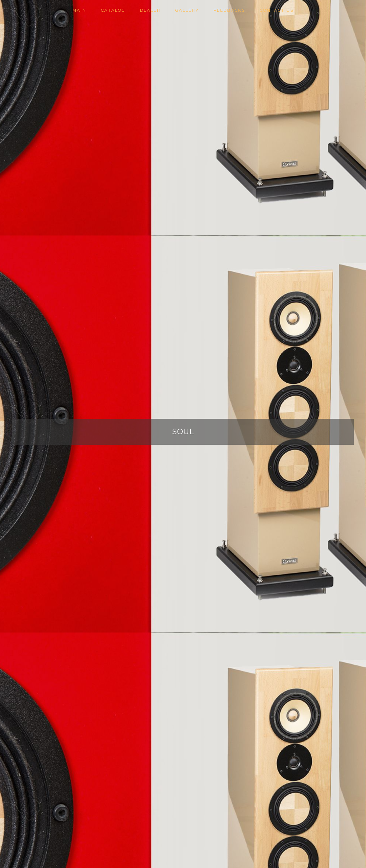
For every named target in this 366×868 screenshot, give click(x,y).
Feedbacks (229, 10)
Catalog (113, 10)
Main (79, 10)
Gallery (187, 10)
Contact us (277, 10)
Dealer (150, 10)
